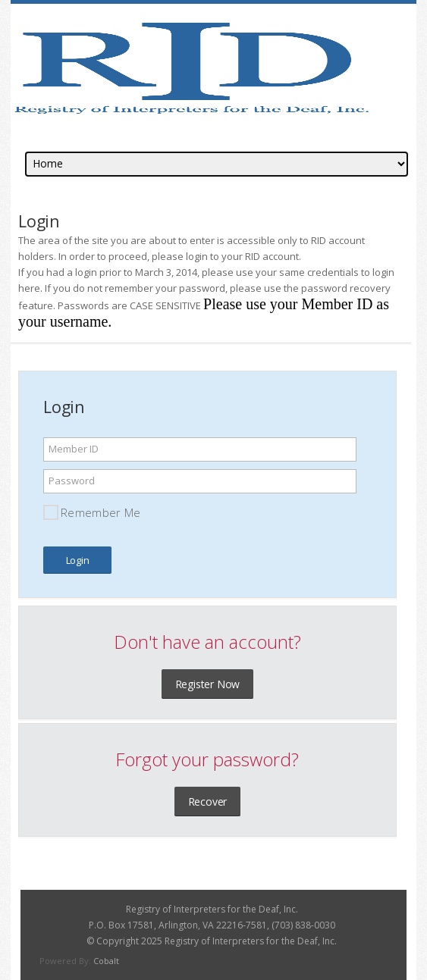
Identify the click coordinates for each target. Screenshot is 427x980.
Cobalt (106, 961)
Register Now (208, 684)
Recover (208, 802)
